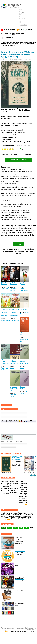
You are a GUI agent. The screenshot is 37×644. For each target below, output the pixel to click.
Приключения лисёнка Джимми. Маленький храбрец (6, 312)
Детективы (6, 119)
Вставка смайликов (19, 421)
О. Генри (14, 367)
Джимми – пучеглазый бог (14, 388)
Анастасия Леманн (14, 289)
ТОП (21, 30)
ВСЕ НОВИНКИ (10, 30)
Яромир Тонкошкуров (24, 289)
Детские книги (15, 484)
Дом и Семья (15, 486)
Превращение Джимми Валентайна (24, 362)
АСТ (14, 135)
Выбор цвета (21, 421)
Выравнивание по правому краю (16, 421)
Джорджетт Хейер (5, 369)
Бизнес (13, 481)
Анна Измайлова (5, 288)
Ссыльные (23, 309)
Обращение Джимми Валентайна (14, 362)
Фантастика (5, 481)
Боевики (4, 491)
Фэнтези (4, 484)
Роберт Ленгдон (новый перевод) (14, 513)
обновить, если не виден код (11, 441)
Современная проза (26, 496)
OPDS (7, 632)
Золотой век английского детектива (20, 123)
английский (19, 130)
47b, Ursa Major (23, 334)
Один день (27, 516)
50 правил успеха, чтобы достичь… (17, 457)
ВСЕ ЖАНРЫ (24, 505)
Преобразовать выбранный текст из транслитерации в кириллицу (29, 421)
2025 (9, 528)
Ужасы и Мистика (25, 500)
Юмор (21, 502)
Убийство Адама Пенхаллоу (5, 362)
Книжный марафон (14, 516)
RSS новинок (14, 632)
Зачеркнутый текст (9, 421)
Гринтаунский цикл (24, 518)
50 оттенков (17, 515)
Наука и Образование (27, 485)
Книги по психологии (26, 481)
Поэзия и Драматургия (27, 490)
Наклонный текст (5, 421)
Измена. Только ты (14, 283)
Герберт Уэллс (13, 395)
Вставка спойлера (31, 421)
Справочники (24, 498)
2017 (13, 140)
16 (23, 126)
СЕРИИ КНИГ (20, 34)
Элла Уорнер (24, 392)
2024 (15, 528)
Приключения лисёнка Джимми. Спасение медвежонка (15, 312)
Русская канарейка (9, 518)
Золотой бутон (22, 388)
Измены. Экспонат (4, 283)
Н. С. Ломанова (19, 133)
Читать (18, 244)
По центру (14, 421)
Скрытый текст (24, 421)
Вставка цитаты (26, 421)
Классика (13, 493)
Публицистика (24, 492)
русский (9, 128)
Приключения (6, 493)
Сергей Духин (6, 320)
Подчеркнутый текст (7, 421)
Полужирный (2, 421)
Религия (22, 494)
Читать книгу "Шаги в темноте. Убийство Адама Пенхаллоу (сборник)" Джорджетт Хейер (18, 251)
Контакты (23, 632)
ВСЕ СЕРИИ (6, 519)
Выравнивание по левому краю (12, 421)
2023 (21, 528)
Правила (31, 632)
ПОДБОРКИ (8, 38)
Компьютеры (24, 483)
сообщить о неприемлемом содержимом (16, 154)
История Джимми (22, 283)
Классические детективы (18, 116)
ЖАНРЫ (29, 30)
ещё (31, 527)
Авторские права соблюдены (18, 160)
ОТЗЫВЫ (7, 34)
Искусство (14, 490)
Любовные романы (8, 486)
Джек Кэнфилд (16, 460)
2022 (27, 528)
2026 (4, 528)
